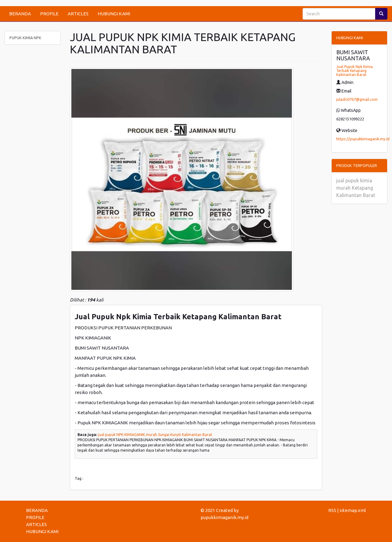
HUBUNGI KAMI (114, 14)
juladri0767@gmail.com (357, 99)
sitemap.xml (353, 510)
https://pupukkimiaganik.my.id (363, 139)
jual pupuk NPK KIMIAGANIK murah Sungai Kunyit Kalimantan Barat (155, 435)
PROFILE (49, 14)
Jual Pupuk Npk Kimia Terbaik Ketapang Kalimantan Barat (354, 71)
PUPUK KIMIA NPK (25, 38)
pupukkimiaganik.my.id (224, 517)
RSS (332, 510)
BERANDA (20, 14)
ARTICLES (78, 14)
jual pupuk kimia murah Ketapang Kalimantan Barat (356, 188)
